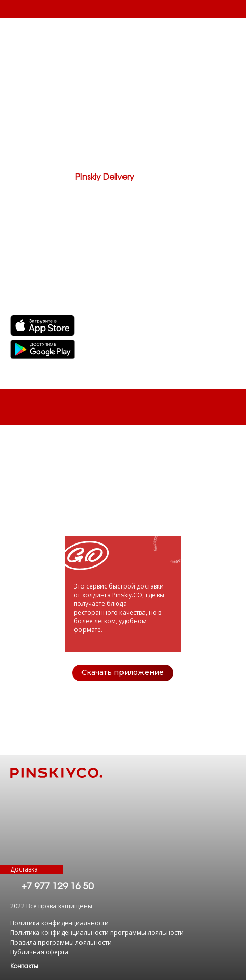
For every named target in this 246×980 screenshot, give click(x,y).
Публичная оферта (39, 952)
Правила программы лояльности (61, 942)
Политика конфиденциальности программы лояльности (97, 933)
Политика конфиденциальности (59, 923)
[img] (43, 349)
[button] (24, 966)
